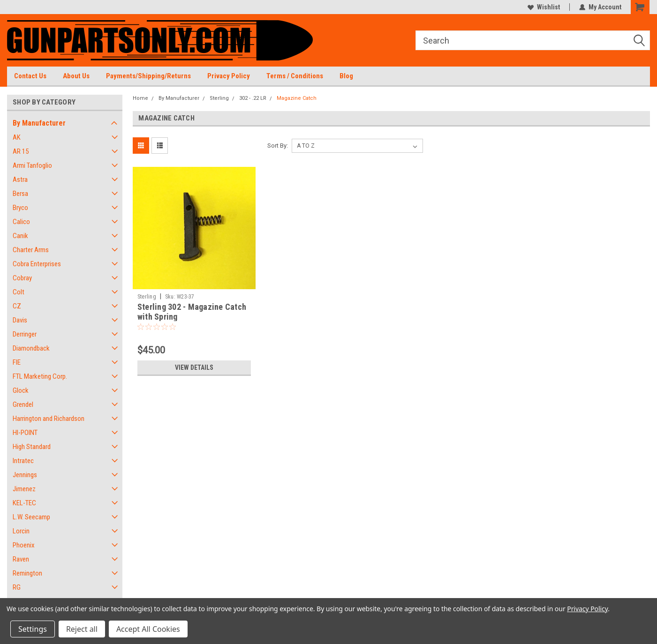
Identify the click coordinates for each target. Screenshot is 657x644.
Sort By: (278, 146)
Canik (20, 236)
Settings (33, 629)
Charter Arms (31, 250)
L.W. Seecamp (31, 517)
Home (140, 98)
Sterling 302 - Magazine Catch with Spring (192, 312)
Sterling (219, 98)
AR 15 (21, 151)
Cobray (22, 278)
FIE (17, 362)
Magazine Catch (297, 98)
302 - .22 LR (253, 98)
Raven (21, 559)
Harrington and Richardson (49, 419)
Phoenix (24, 545)
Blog (346, 76)
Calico (21, 222)
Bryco (20, 208)
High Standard (32, 447)
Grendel (23, 404)
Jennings (25, 475)
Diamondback (31, 348)
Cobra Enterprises (37, 264)
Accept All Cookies (148, 629)
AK (17, 137)
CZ (17, 306)
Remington (27, 573)
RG (17, 587)
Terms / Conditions (295, 76)
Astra (20, 180)
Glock (21, 390)
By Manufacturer (39, 123)
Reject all (82, 629)
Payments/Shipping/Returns (148, 76)
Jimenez (24, 489)
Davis (20, 320)
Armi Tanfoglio (32, 165)
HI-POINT (25, 433)
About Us (76, 76)
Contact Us (30, 76)
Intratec (23, 461)
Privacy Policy (229, 76)
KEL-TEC (24, 503)
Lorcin (21, 531)
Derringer (25, 334)
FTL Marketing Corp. (40, 376)
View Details (194, 367)
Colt (19, 292)
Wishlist (544, 7)
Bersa (20, 194)
